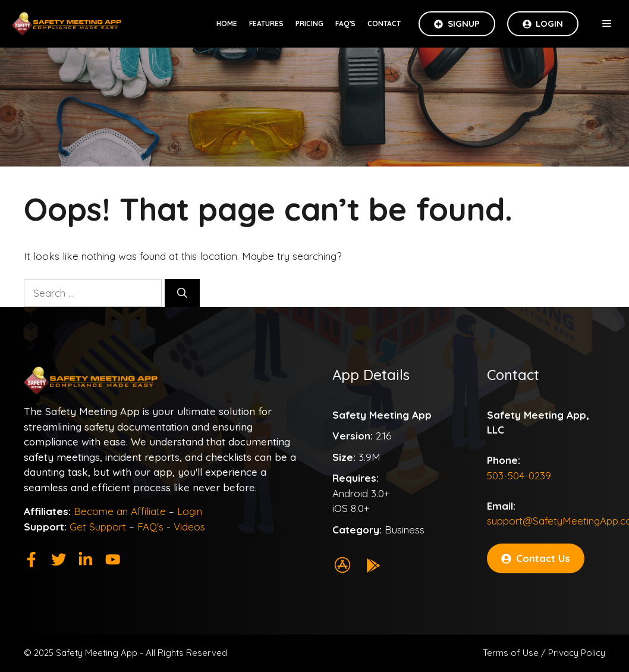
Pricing (309, 23)
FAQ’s (345, 23)
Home (227, 23)
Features (266, 23)
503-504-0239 (519, 475)
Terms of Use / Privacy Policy (544, 653)
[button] (607, 24)
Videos (189, 527)
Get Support (98, 527)
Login (190, 511)
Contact (384, 23)
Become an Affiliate (120, 511)
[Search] (182, 293)
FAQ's (150, 527)
